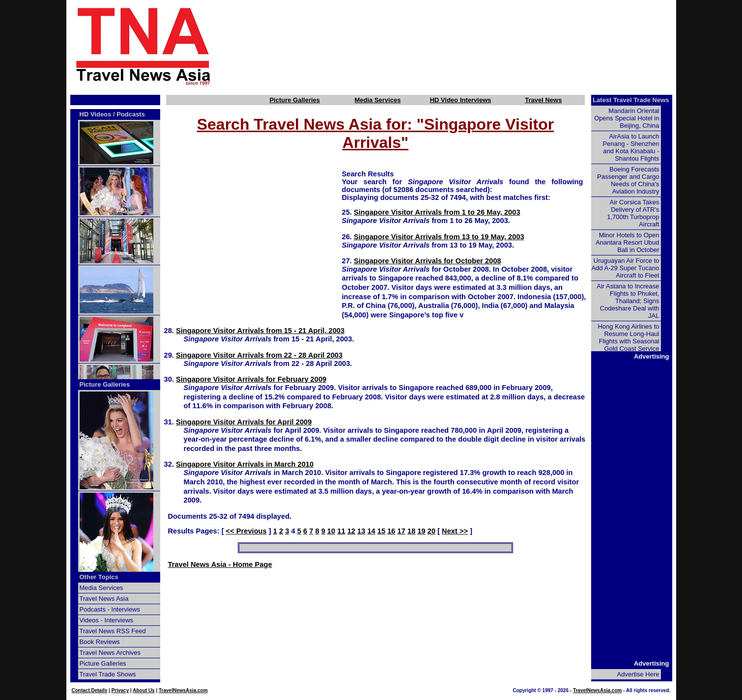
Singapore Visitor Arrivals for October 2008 (428, 261)
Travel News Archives (110, 653)
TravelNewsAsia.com (183, 690)
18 (411, 531)
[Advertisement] (460, 46)
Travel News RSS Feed (113, 631)
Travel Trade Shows (108, 674)
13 (361, 531)
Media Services (377, 100)
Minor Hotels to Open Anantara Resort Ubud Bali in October (627, 242)
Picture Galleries (295, 100)
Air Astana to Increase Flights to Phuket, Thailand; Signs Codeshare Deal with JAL (628, 301)
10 (331, 531)
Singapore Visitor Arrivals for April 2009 (244, 422)
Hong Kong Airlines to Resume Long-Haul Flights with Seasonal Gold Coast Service (628, 337)
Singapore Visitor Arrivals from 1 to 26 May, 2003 (437, 212)
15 (381, 531)
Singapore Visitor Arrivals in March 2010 (245, 464)
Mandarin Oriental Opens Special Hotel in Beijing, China (627, 118)
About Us (143, 690)
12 (351, 531)
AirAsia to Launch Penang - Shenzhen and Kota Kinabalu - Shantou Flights (631, 147)
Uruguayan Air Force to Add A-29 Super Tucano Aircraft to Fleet (625, 268)
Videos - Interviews (107, 620)
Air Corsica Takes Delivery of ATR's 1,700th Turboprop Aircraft (633, 213)
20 (431, 531)
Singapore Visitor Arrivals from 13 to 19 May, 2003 (439, 237)
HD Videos (96, 114)
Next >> (455, 531)
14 (371, 531)
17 (401, 531)
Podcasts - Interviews (110, 609)
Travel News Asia (104, 599)
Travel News (543, 100)
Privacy (120, 690)
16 (391, 531)
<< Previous (246, 531)
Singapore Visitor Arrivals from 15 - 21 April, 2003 (260, 331)
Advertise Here (638, 674)
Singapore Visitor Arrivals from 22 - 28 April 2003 (259, 355)
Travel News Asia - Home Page (220, 564)
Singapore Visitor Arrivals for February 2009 (251, 379)
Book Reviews (100, 642)
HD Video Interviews (461, 100)
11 (341, 531)
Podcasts (131, 114)
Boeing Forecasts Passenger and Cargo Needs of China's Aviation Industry (628, 180)
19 (421, 531)
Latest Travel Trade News (631, 100)
